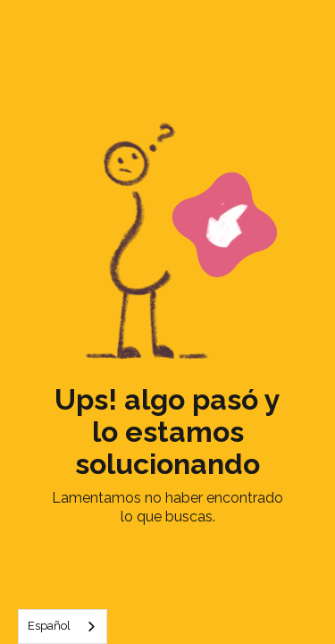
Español (49, 626)
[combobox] (63, 627)
